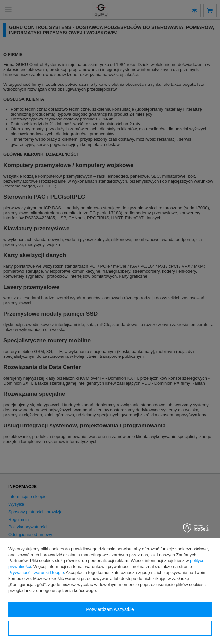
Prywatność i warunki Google (36, 573)
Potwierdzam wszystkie (110, 609)
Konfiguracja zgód (110, 628)
